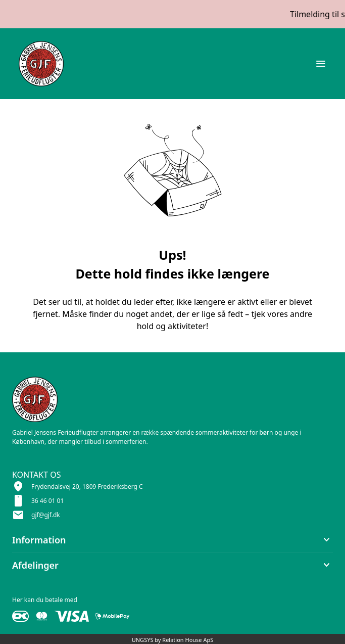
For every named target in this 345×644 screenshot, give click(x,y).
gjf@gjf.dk (46, 515)
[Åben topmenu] (321, 64)
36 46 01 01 (47, 501)
